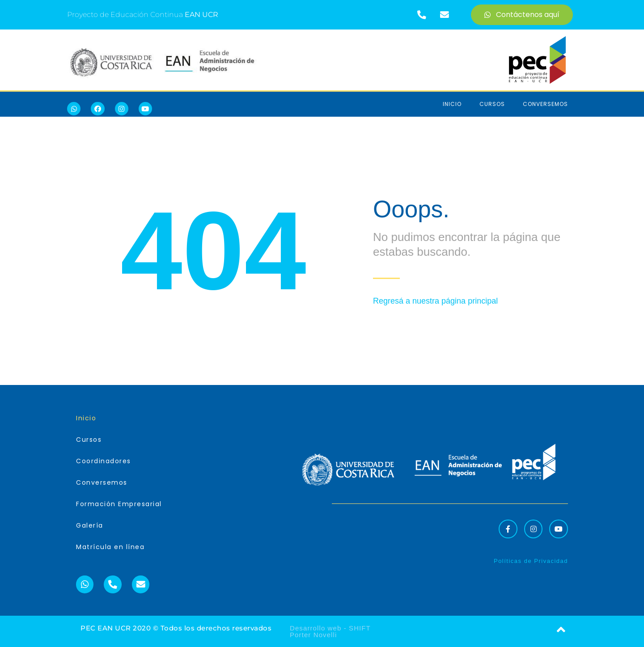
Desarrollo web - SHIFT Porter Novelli (330, 631)
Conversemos (545, 104)
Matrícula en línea (110, 547)
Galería (90, 525)
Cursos (492, 104)
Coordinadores (104, 461)
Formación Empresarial (119, 504)
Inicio (452, 104)
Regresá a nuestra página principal (435, 301)
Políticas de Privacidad (531, 561)
